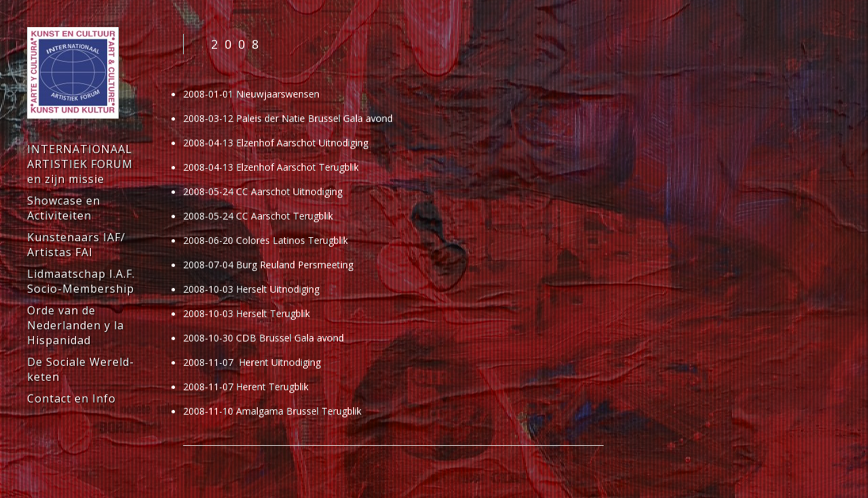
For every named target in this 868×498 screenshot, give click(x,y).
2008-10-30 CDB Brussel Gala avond (263, 338)
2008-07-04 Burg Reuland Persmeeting (268, 265)
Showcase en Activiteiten (64, 208)
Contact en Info (72, 398)
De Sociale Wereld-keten (81, 369)
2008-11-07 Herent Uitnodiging (252, 362)
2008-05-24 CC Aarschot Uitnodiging (263, 191)
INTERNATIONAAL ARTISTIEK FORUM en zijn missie (80, 164)
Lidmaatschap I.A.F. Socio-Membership (81, 281)
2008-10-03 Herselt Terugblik (246, 313)
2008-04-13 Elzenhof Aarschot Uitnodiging (276, 143)
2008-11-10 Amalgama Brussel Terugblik (272, 411)
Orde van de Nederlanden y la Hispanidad (76, 325)
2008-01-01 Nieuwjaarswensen (251, 94)
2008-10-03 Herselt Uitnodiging (251, 289)
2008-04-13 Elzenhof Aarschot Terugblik (271, 167)
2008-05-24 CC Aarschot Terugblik (258, 216)
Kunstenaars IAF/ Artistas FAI (76, 245)
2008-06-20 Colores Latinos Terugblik (265, 240)
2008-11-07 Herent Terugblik (246, 387)
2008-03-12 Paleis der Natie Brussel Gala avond (288, 118)
